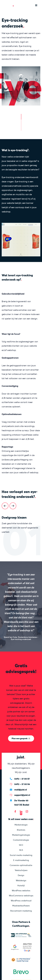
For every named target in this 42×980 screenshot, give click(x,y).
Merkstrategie (21, 825)
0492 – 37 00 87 (22, 779)
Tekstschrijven (21, 870)
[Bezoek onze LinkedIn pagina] (21, 811)
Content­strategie (21, 840)
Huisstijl (21, 885)
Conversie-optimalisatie (21, 865)
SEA (21, 850)
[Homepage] (10, 5)
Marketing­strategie (21, 835)
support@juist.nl (22, 795)
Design (21, 875)
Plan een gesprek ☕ (21, 738)
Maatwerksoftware (21, 906)
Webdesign (21, 880)
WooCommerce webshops (21, 896)
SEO (21, 845)
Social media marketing (21, 855)
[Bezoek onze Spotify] (21, 814)
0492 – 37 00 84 (22, 784)
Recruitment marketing (21, 911)
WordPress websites (21, 891)
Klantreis (21, 830)
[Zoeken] (29, 5)
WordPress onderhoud (21, 901)
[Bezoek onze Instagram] (27, 811)
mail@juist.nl (21, 790)
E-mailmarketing (21, 860)
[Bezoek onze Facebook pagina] (15, 811)
